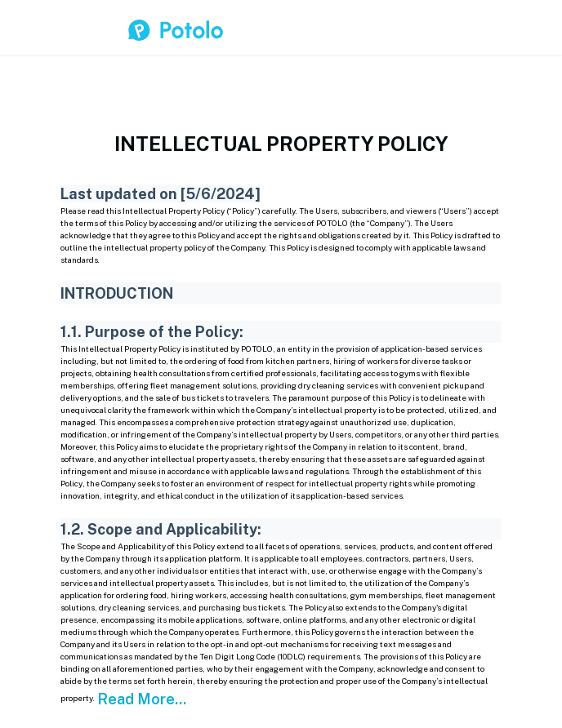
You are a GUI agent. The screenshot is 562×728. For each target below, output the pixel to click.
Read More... (142, 699)
